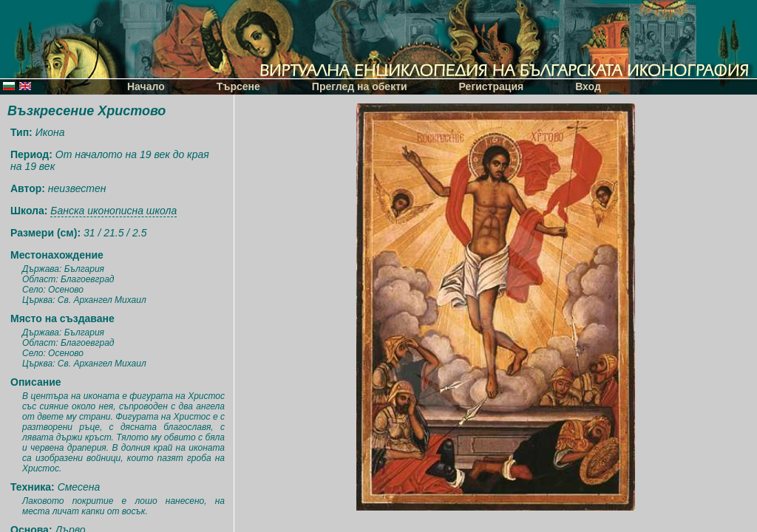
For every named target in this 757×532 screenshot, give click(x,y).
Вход (588, 86)
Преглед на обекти (360, 86)
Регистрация (492, 86)
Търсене (238, 86)
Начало (146, 86)
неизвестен (77, 188)
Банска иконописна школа (113, 211)
